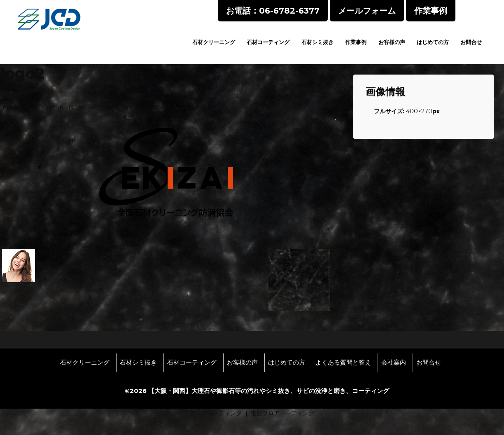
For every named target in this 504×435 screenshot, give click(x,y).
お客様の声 (392, 42)
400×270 (419, 111)
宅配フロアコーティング (282, 413)
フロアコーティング (216, 413)
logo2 (27, 87)
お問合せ (471, 42)
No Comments (178, 107)
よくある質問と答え (343, 362)
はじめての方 (433, 42)
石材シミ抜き (317, 42)
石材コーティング (268, 42)
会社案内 (394, 362)
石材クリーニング (214, 42)
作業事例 (356, 42)
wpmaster (101, 107)
